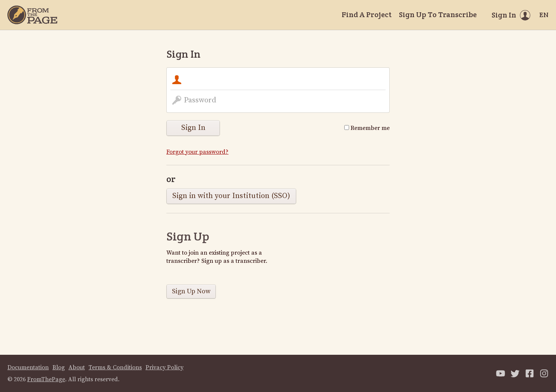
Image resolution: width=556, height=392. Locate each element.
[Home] (32, 15)
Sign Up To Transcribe (438, 15)
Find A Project (367, 15)
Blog (59, 367)
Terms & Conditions (115, 367)
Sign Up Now (191, 291)
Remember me (367, 128)
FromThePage (46, 379)
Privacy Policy (164, 367)
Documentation (28, 367)
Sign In (193, 128)
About (77, 367)
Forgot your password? (197, 152)
